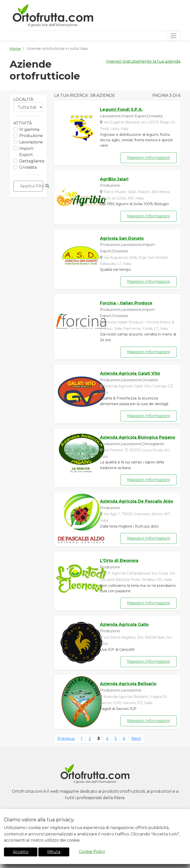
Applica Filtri (32, 186)
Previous (66, 739)
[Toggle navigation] (173, 36)
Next (136, 739)
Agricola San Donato (122, 238)
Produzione (31, 136)
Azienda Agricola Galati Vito (130, 373)
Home (15, 49)
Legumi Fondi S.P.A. (121, 109)
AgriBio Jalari (114, 179)
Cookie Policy (92, 852)
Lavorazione (31, 142)
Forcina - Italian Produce (126, 303)
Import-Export (27, 152)
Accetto (21, 852)
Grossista (28, 167)
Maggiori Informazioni (149, 158)
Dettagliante (32, 161)
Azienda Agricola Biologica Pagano (138, 437)
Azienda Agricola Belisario (128, 684)
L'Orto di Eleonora (119, 561)
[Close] (185, 812)
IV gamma (29, 129)
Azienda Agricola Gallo (124, 624)
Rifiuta (54, 852)
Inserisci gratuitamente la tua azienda (143, 61)
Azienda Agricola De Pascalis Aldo (137, 501)
